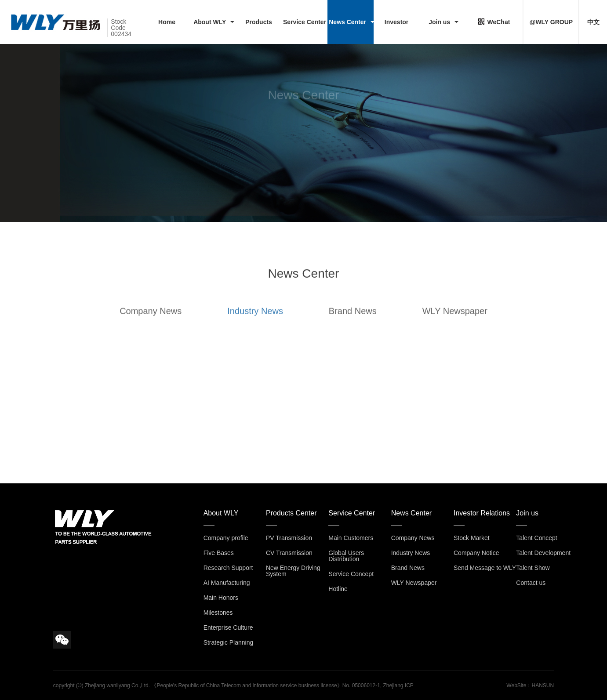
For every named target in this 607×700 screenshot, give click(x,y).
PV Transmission (289, 538)
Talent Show (533, 568)
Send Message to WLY (485, 568)
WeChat (494, 22)
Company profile (226, 538)
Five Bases (219, 553)
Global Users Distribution (346, 556)
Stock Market (472, 538)
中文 (593, 22)
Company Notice (476, 553)
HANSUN (543, 685)
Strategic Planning (229, 642)
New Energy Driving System (293, 571)
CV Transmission (289, 553)
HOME (46, 138)
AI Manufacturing (227, 583)
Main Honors (221, 598)
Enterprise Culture (228, 627)
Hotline (338, 589)
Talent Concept (536, 538)
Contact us (531, 583)
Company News (151, 316)
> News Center (73, 138)
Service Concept (351, 574)
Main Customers (351, 538)
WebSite (516, 685)
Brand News (353, 316)
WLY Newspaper (455, 316)
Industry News (255, 316)
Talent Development (543, 553)
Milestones (218, 613)
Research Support (228, 568)
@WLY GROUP (551, 22)
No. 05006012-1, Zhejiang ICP (378, 685)
